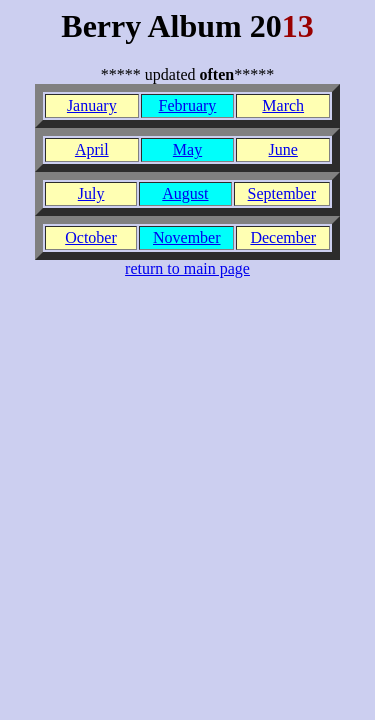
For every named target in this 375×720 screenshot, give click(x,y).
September (282, 193)
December (283, 237)
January (92, 105)
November (187, 237)
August (185, 193)
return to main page (187, 268)
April (92, 149)
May (187, 149)
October (91, 237)
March (283, 105)
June (283, 149)
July (91, 193)
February (188, 105)
